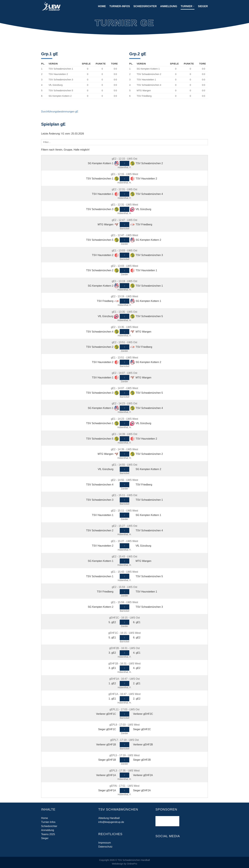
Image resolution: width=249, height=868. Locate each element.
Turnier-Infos (120, 6)
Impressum (105, 843)
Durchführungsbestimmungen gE (60, 112)
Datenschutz (105, 847)
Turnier (188, 6)
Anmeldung (169, 6)
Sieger (203, 6)
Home (102, 6)
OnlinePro (132, 864)
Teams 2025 (48, 834)
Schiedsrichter (145, 6)
